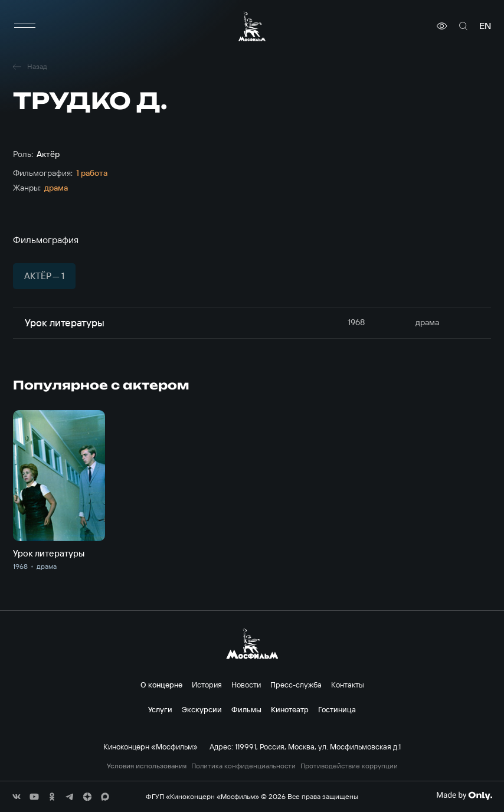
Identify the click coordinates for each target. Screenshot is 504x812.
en (485, 26)
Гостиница (337, 709)
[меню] (25, 26)
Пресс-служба (296, 685)
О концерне (161, 685)
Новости (246, 685)
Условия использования (147, 766)
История (207, 685)
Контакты (348, 685)
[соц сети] (17, 797)
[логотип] (252, 26)
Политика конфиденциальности (243, 766)
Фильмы (246, 709)
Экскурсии (202, 709)
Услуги (160, 709)
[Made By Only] (464, 795)
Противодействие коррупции (349, 766)
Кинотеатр (290, 709)
